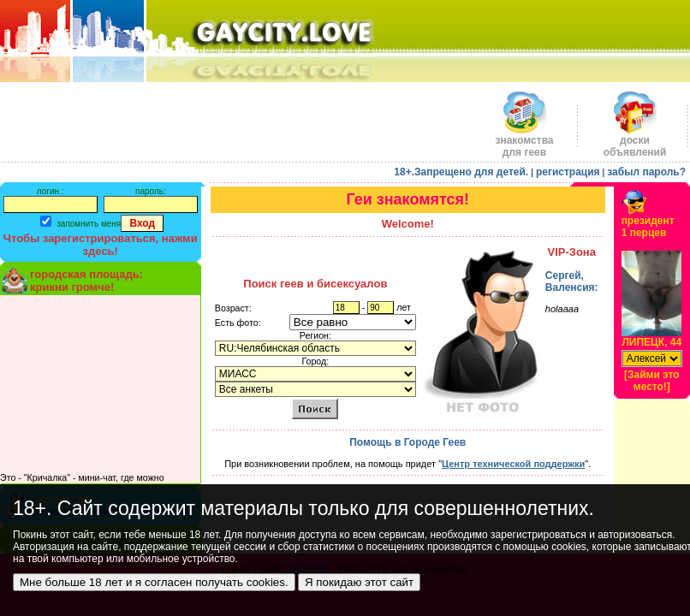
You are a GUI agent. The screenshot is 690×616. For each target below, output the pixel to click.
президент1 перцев (648, 227)
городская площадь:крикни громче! (86, 281)
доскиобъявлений (635, 142)
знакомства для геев (524, 142)
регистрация (568, 172)
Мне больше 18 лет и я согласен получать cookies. (154, 582)
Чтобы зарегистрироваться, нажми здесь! (101, 245)
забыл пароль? (646, 172)
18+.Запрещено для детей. (461, 172)
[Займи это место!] (652, 381)
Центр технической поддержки (513, 464)
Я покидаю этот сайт (359, 582)
